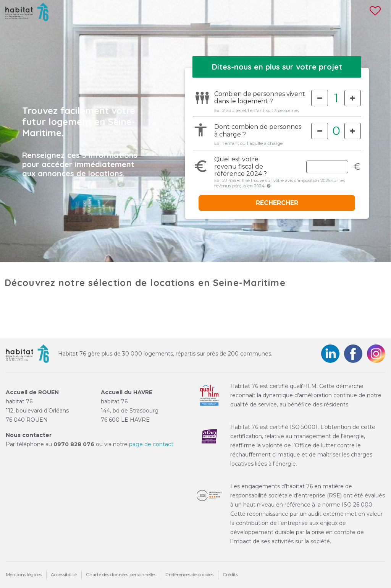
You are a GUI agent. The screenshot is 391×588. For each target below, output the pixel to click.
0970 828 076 (74, 444)
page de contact (151, 444)
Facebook (353, 354)
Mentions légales (24, 574)
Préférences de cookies (189, 574)
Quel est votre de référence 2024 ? (241, 166)
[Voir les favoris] (375, 14)
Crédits (230, 574)
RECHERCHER (277, 203)
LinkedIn (330, 354)
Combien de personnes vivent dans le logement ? (254, 97)
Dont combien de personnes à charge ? (258, 130)
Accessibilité (64, 574)
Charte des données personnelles (121, 574)
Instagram (376, 354)
